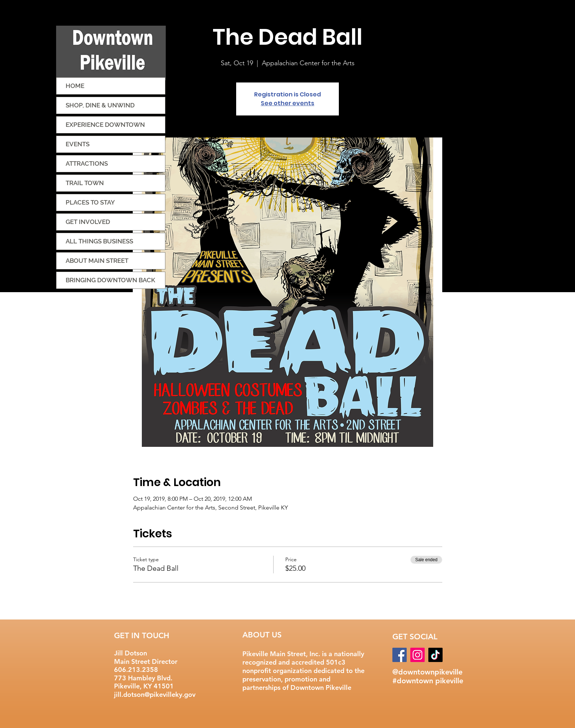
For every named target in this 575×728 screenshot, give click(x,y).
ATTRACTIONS (87, 163)
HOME (75, 86)
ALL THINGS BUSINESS (99, 241)
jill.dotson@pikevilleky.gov (155, 694)
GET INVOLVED (88, 222)
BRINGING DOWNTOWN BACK (110, 280)
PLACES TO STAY (90, 202)
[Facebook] (400, 655)
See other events (287, 103)
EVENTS (78, 144)
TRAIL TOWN (85, 183)
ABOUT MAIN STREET (97, 261)
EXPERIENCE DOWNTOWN (105, 125)
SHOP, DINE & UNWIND (100, 105)
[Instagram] (417, 655)
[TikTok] (435, 655)
